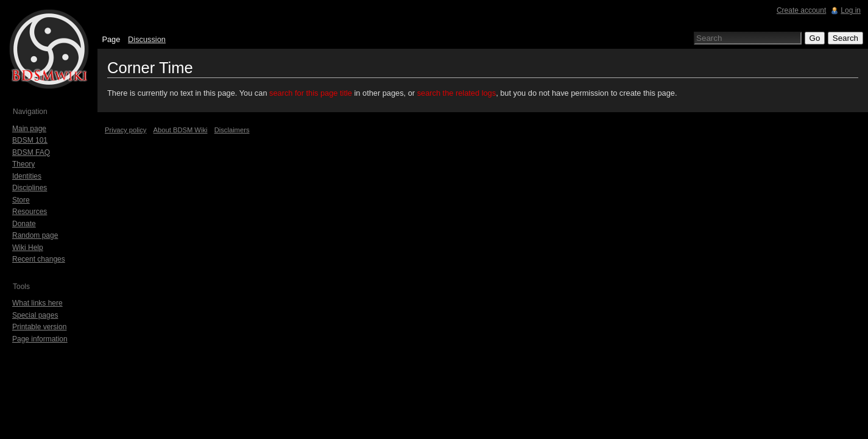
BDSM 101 (30, 140)
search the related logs (457, 93)
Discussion (147, 39)
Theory (23, 164)
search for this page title (311, 93)
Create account (801, 10)
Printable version (39, 327)
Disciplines (30, 188)
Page (111, 39)
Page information (40, 339)
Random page (35, 235)
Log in (851, 10)
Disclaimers (232, 130)
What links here (37, 303)
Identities (27, 176)
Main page (29, 129)
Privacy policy (125, 130)
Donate (24, 224)
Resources (30, 212)
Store (21, 200)
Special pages (35, 315)
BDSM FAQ (31, 152)
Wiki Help (28, 248)
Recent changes (39, 259)
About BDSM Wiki (181, 130)
